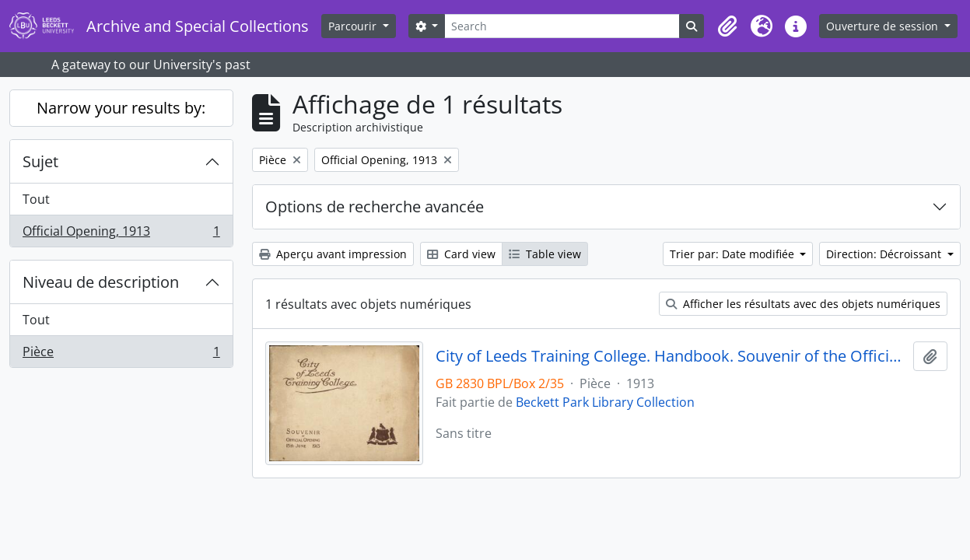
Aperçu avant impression (333, 254)
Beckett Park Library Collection (605, 402)
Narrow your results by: (121, 108)
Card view (461, 254)
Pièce (121, 355)
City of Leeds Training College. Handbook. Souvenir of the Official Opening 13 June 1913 (671, 356)
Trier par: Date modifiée (734, 254)
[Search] (562, 26)
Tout (36, 199)
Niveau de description (101, 282)
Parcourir (354, 26)
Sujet (40, 161)
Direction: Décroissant (885, 254)
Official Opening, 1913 (121, 234)
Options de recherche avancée (375, 206)
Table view (545, 254)
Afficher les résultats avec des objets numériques (803, 304)
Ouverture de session (884, 26)
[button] (727, 26)
